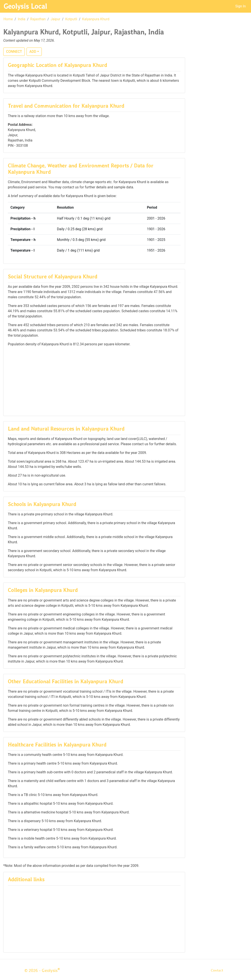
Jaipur (56, 19)
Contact (217, 970)
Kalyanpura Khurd (96, 19)
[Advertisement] (94, 381)
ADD (33, 52)
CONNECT (14, 52)
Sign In (241, 6)
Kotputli (71, 19)
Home (8, 19)
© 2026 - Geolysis (42, 970)
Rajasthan (38, 19)
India (22, 19)
